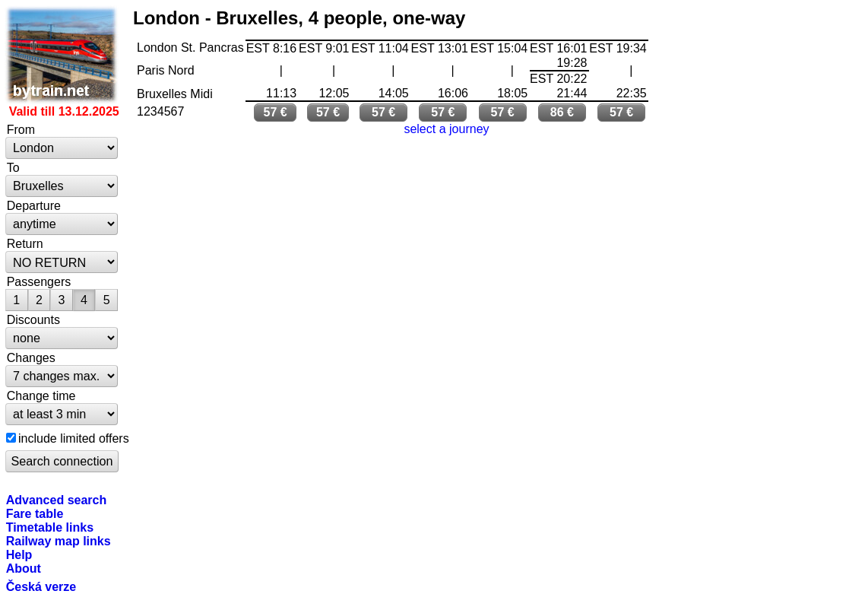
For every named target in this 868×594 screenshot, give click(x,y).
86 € (562, 112)
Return (25, 243)
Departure (34, 205)
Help (19, 554)
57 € (276, 112)
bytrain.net (62, 55)
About (24, 568)
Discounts (33, 319)
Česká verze (41, 586)
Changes (31, 357)
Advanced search (57, 500)
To (13, 167)
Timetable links (50, 527)
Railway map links (59, 541)
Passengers (39, 281)
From (21, 129)
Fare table (35, 513)
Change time (41, 395)
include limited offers (74, 438)
